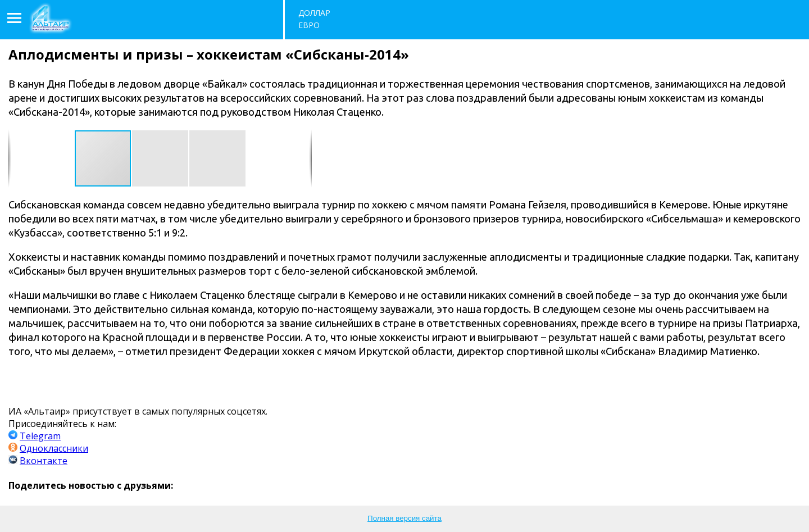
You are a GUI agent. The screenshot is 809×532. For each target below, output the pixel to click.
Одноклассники (54, 448)
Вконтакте (44, 461)
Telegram (40, 436)
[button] (161, 158)
